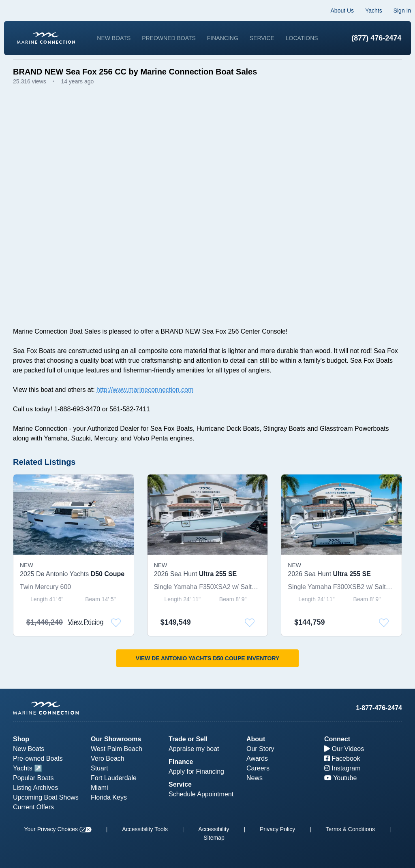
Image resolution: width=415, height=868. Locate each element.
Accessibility (214, 829)
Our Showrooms (116, 739)
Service (283, 34)
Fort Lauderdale (114, 778)
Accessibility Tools (145, 829)
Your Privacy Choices (58, 829)
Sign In (393, 11)
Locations (212, 42)
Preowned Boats (191, 34)
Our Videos (344, 749)
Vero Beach (108, 758)
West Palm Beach (117, 749)
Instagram (342, 768)
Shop (21, 739)
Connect (337, 739)
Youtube (340, 778)
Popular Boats (33, 778)
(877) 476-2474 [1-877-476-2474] (367, 38)
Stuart (99, 768)
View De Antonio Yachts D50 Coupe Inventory (208, 667)
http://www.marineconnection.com (145, 398)
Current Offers (33, 807)
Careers (258, 768)
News (255, 778)
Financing (245, 34)
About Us (333, 11)
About (256, 739)
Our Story (260, 749)
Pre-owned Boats (38, 758)
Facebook (342, 758)
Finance (181, 762)
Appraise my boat (194, 749)
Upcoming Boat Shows (46, 797)
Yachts (365, 11)
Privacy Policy (277, 829)
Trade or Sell (188, 739)
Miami (99, 788)
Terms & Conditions (350, 829)
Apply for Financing (196, 771)
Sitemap (214, 838)
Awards (257, 758)
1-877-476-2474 (379, 708)
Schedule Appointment (201, 794)
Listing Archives (35, 788)
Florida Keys (109, 797)
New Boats (136, 34)
